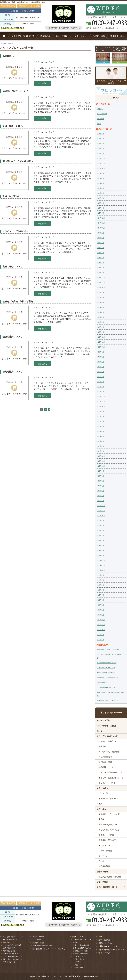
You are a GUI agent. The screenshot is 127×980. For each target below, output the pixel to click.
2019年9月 (100, 521)
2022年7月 (100, 362)
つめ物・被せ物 (105, 851)
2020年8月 (100, 476)
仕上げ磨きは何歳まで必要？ (107, 663)
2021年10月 (101, 407)
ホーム (6, 37)
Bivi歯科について (24, 37)
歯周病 (101, 819)
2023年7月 (100, 302)
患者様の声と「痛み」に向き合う (108, 650)
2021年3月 (100, 441)
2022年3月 (100, 382)
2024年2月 (100, 268)
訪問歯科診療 (104, 866)
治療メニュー (81, 37)
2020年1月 (100, 501)
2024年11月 (101, 223)
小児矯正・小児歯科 (107, 835)
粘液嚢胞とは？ (102, 683)
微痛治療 (102, 746)
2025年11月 (101, 163)
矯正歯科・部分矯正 (107, 840)
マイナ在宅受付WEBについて (111, 772)
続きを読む (42, 83)
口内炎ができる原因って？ (106, 668)
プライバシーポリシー (108, 783)
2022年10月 (101, 347)
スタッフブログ (102, 114)
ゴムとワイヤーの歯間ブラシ (107, 688)
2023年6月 (100, 307)
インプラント (104, 856)
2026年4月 (100, 139)
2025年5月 (100, 193)
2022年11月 (101, 342)
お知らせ (100, 109)
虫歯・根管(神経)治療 (108, 824)
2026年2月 (100, 149)
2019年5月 (100, 541)
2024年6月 (100, 248)
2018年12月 (101, 560)
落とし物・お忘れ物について (111, 778)
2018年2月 (100, 610)
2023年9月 (100, 292)
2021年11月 (101, 402)
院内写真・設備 (105, 762)
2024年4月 (100, 258)
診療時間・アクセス (107, 767)
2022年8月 (100, 357)
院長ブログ (100, 119)
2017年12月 (101, 620)
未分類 (99, 124)
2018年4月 (100, 600)
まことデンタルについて (107, 736)
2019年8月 (100, 526)
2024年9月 (100, 233)
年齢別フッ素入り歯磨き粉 (106, 673)
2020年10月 (101, 466)
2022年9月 (100, 352)
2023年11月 (101, 283)
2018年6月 (100, 590)
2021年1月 (100, 451)
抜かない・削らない (45, 37)
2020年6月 (100, 486)
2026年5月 (100, 134)
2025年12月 (101, 158)
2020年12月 (101, 456)
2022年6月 (100, 367)
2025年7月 (100, 183)
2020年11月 (101, 461)
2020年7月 (100, 481)
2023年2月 (100, 327)
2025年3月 (100, 203)
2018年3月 (100, 605)
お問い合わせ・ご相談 (106, 726)
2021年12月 (101, 397)
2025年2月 (100, 208)
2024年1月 (100, 273)
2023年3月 (100, 322)
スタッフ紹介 (63, 37)
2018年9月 (100, 575)
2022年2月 (100, 387)
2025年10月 (101, 168)
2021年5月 (100, 431)
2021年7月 (100, 421)
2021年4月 (100, 436)
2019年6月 (100, 536)
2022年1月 (100, 392)
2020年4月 (100, 496)
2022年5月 (100, 372)
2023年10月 (101, 287)
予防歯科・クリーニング (109, 814)
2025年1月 (100, 213)
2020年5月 (100, 491)
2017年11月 (101, 625)
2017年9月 (100, 635)
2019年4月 (100, 545)
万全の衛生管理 (105, 757)
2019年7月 (100, 531)
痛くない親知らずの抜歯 (109, 830)
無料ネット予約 (103, 720)
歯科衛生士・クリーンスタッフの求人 (111, 801)
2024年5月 (100, 253)
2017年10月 (101, 630)
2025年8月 (100, 178)
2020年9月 (100, 471)
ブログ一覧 (103, 793)
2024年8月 (100, 238)
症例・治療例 (102, 882)
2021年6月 (100, 426)
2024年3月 (100, 263)
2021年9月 (100, 412)
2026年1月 (100, 154)
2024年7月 (100, 243)
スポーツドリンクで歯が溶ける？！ (109, 678)
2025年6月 (100, 188)
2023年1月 (100, 332)
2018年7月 (100, 585)
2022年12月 (101, 337)
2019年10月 (101, 516)
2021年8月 (100, 416)
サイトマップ (104, 953)
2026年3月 (100, 144)
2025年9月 (100, 173)
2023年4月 (100, 317)
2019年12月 (101, 506)
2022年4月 (100, 377)
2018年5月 (100, 595)
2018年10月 (101, 570)
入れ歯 (101, 861)
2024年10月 (101, 228)
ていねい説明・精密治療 (109, 752)
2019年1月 (100, 555)
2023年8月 (100, 297)
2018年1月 (100, 615)
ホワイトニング (105, 845)
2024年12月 (101, 218)
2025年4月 (100, 198)
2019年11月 (101, 511)
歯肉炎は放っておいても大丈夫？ (108, 701)
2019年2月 (100, 550)
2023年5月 (100, 312)
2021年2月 (100, 446)
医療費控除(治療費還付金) (110, 877)
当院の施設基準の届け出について (111, 887)
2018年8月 (100, 580)
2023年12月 (101, 278)
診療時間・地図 (117, 37)
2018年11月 (101, 565)
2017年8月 (100, 640)
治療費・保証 (99, 37)
